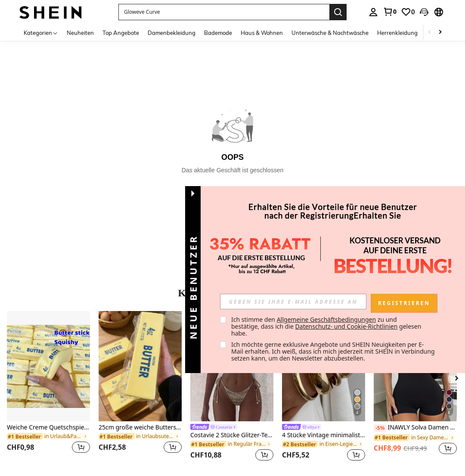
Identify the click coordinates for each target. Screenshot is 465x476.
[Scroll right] (440, 33)
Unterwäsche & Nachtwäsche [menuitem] (330, 33)
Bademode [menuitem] (218, 33)
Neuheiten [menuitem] (80, 33)
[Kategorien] (41, 33)
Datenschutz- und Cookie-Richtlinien (347, 326)
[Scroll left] (430, 33)
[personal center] (373, 12)
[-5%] (380, 428)
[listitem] (48, 387)
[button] (424, 12)
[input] (293, 302)
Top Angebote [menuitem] (121, 33)
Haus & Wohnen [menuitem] (262, 33)
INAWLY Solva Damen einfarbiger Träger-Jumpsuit (415, 428)
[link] (390, 12)
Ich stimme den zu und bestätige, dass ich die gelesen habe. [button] (327, 326)
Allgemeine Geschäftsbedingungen (327, 319)
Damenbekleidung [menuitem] (172, 33)
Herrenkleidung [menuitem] (397, 33)
